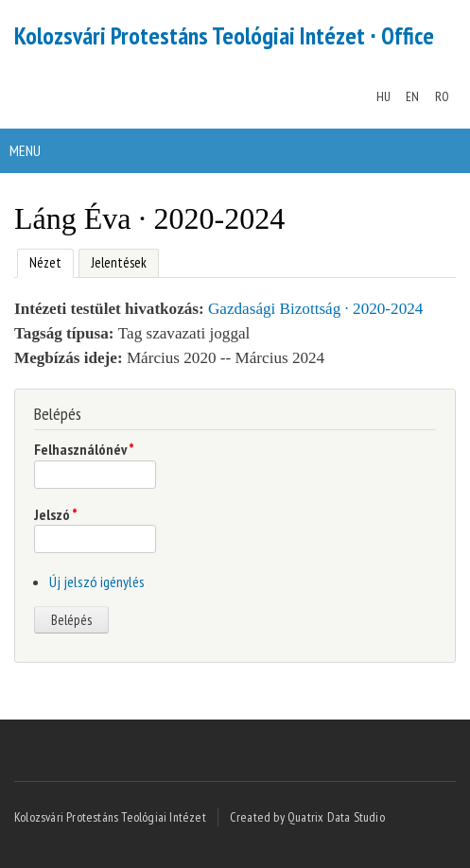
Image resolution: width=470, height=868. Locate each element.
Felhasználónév (84, 449)
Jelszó (56, 514)
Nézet (39, 260)
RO (442, 96)
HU (383, 96)
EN (412, 96)
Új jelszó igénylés (97, 582)
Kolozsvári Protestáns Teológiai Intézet (110, 817)
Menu (25, 150)
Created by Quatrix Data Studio (307, 817)
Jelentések (119, 262)
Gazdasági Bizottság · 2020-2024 (315, 309)
